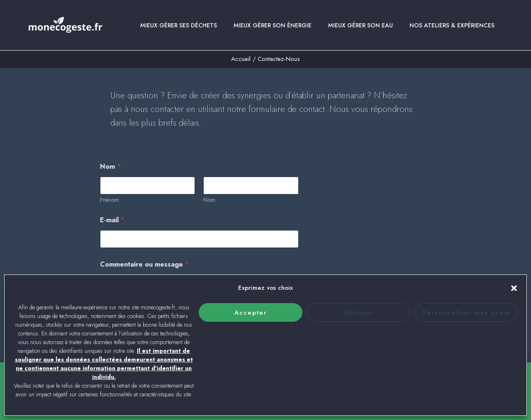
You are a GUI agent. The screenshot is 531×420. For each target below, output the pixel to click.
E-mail (112, 225)
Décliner (358, 313)
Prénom (110, 205)
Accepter (251, 313)
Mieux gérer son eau (360, 31)
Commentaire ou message (144, 270)
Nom (209, 205)
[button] (514, 288)
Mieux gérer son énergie (273, 31)
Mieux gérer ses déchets (179, 31)
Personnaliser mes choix (466, 313)
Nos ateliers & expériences (452, 31)
